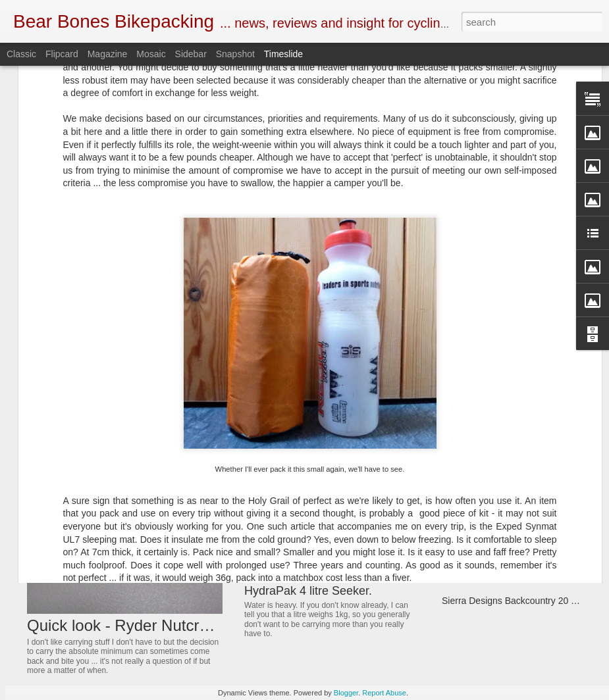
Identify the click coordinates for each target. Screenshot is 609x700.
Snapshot (235, 54)
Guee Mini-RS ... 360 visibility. (503, 416)
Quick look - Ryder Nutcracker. (134, 625)
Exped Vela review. (481, 509)
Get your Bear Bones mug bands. (332, 419)
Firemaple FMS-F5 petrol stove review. (521, 486)
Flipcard (62, 54)
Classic (21, 54)
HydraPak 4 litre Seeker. (308, 591)
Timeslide (283, 54)
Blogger (346, 693)
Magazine (108, 54)
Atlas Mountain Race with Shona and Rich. (357, 514)
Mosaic (151, 54)
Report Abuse (384, 693)
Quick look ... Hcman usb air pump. (514, 532)
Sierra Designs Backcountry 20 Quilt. (517, 601)
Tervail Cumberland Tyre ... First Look (518, 578)
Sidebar (191, 54)
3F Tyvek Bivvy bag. (483, 439)
